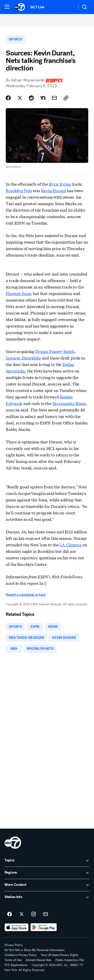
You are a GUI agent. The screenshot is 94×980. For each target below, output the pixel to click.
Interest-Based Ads (39, 960)
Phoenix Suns (18, 293)
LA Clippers (70, 544)
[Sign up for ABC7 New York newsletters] (46, 914)
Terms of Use (13, 960)
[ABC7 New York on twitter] (22, 914)
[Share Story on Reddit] (31, 98)
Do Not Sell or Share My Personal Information (35, 950)
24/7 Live (37, 7)
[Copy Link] (66, 98)
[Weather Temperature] (69, 7)
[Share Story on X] (20, 98)
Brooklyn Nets (19, 190)
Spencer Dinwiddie (23, 358)
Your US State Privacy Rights (60, 955)
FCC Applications (16, 965)
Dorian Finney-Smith (55, 351)
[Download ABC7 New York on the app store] (17, 927)
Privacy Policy (14, 945)
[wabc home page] (13, 843)
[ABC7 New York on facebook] (10, 914)
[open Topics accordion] (47, 861)
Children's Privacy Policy (21, 955)
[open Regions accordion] (47, 873)
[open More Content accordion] (47, 885)
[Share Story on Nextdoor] (43, 98)
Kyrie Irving (60, 184)
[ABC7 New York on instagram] (34, 914)
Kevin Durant (54, 190)
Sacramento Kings (69, 403)
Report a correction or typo (26, 595)
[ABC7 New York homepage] (20, 7)
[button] (7, 7)
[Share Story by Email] (54, 98)
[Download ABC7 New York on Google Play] (44, 927)
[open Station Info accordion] (47, 897)
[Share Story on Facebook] (8, 98)
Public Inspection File (70, 960)
